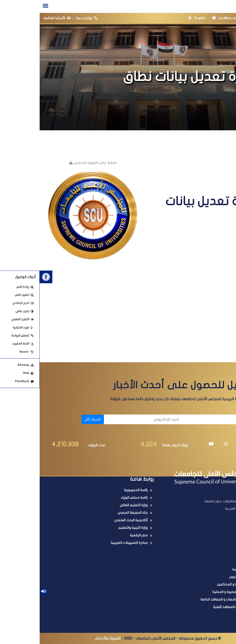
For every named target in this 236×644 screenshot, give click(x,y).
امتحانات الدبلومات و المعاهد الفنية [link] (200, 607)
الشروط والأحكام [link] (68, 638)
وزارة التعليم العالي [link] (94, 505)
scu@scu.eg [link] (185, 18)
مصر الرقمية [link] (99, 535)
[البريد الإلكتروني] (104, 419)
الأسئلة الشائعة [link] (18, 18)
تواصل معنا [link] (48, 18)
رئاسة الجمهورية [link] (96, 490)
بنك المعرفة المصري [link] (93, 513)
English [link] (157, 18)
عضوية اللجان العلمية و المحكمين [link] (202, 584)
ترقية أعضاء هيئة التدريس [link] (208, 577)
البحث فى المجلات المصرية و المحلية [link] (199, 592)
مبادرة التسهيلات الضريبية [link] (90, 543)
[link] (6, 277)
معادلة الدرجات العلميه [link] (209, 569)
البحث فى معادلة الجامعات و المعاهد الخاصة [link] (193, 599)
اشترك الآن (53, 419)
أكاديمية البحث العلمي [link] (91, 520)
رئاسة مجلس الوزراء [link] (95, 498)
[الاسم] (184, 419)
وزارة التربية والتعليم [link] (93, 528)
